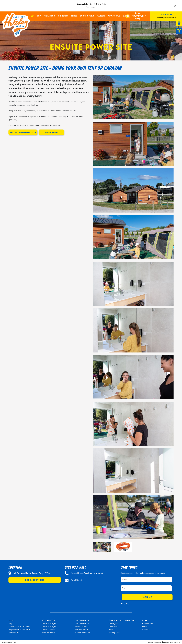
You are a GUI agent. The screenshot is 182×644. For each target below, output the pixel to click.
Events (145, 626)
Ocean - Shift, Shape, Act (171, 642)
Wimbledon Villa (48, 620)
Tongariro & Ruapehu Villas (19, 629)
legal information (7, 642)
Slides (74, 16)
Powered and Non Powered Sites (122, 620)
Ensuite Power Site (83, 632)
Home (11, 620)
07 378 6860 (98, 573)
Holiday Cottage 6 (49, 626)
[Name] (146, 579)
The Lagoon (49, 16)
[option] (133, 517)
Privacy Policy (126, 604)
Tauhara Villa (14, 632)
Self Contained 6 (82, 620)
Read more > (91, 7)
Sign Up (147, 597)
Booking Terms (87, 16)
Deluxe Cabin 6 (82, 629)
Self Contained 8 (49, 632)
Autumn (139, 16)
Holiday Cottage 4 (49, 623)
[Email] (146, 588)
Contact (145, 629)
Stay (39, 16)
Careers (101, 16)
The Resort (63, 16)
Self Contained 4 (82, 623)
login (15, 642)
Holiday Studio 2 (82, 626)
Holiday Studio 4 (49, 629)
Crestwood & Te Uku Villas (19, 626)
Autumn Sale (114, 16)
